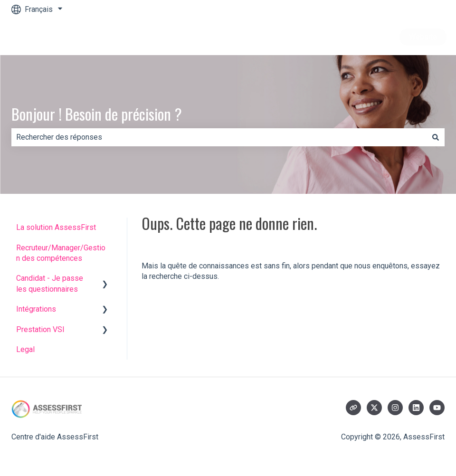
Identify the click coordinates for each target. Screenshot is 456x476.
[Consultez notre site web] (353, 408)
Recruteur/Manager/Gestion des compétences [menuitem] (61, 253)
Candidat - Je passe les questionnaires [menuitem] (50, 283)
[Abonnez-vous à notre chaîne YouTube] (437, 408)
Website (423, 37)
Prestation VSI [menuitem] (40, 329)
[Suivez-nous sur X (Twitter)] (374, 408)
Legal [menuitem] (25, 349)
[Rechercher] (436, 137)
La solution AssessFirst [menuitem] (56, 227)
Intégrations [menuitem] (36, 309)
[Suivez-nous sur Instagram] (395, 408)
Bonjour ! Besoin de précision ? (97, 114)
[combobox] (219, 137)
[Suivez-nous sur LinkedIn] (416, 408)
